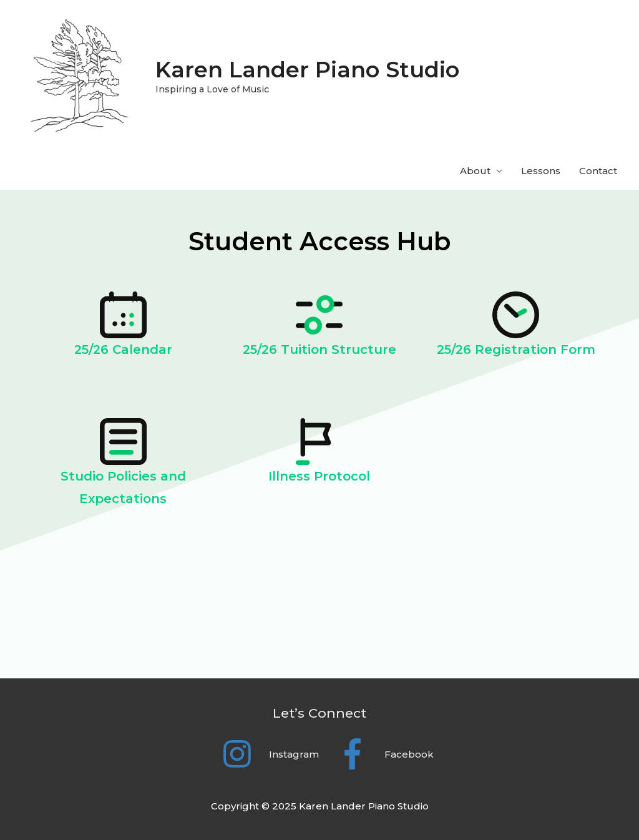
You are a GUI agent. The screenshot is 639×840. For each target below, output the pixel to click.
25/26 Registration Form (516, 349)
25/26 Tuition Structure (319, 349)
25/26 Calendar (123, 349)
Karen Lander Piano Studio (307, 70)
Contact (598, 171)
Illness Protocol (319, 476)
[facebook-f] (378, 754)
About (475, 171)
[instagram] (262, 754)
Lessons (541, 171)
